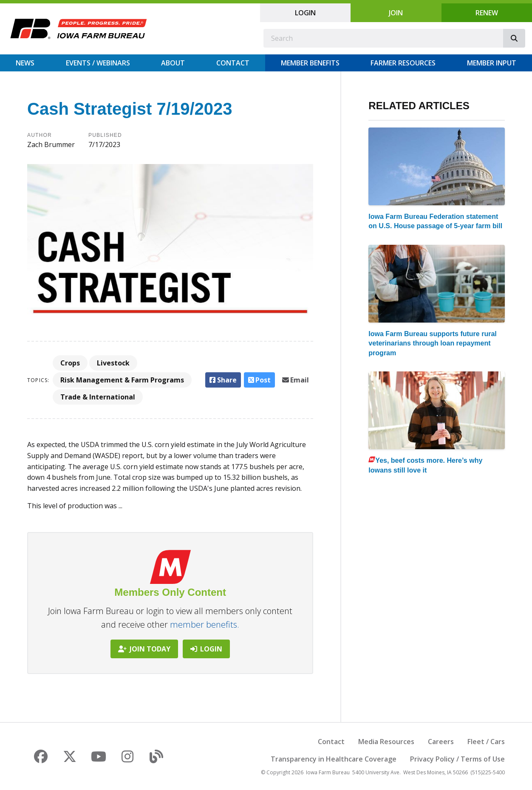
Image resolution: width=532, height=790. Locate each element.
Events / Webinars (98, 63)
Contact (233, 63)
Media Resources (386, 742)
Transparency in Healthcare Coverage (334, 759)
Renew (487, 13)
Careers (441, 742)
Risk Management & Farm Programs (122, 380)
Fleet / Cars (486, 742)
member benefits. (205, 624)
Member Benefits (310, 63)
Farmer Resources (403, 63)
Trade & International (98, 397)
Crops (70, 363)
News (25, 63)
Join (396, 13)
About (173, 63)
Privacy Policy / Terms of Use (457, 759)
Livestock (113, 363)
